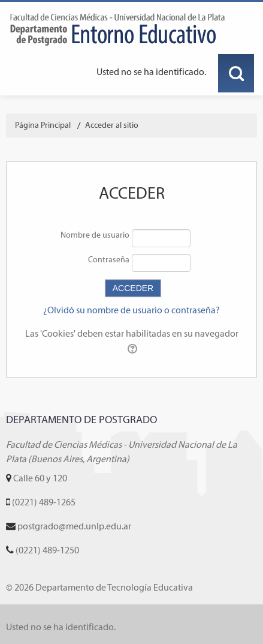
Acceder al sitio (112, 125)
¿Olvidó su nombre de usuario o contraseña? (131, 310)
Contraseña (109, 260)
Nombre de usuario (95, 235)
